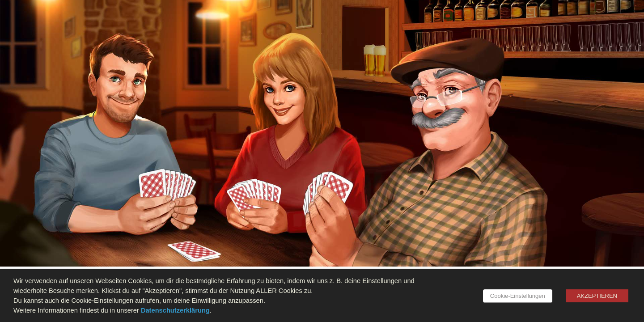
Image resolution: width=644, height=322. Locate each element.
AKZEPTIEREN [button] (597, 296)
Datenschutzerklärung (175, 310)
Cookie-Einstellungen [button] (518, 296)
